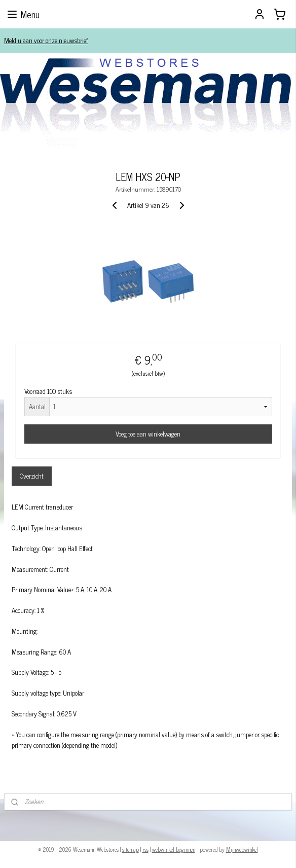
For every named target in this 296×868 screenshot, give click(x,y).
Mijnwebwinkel (242, 849)
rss (145, 849)
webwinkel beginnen (174, 849)
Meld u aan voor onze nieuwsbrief (46, 40)
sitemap (131, 849)
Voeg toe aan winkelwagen (148, 434)
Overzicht (32, 476)
